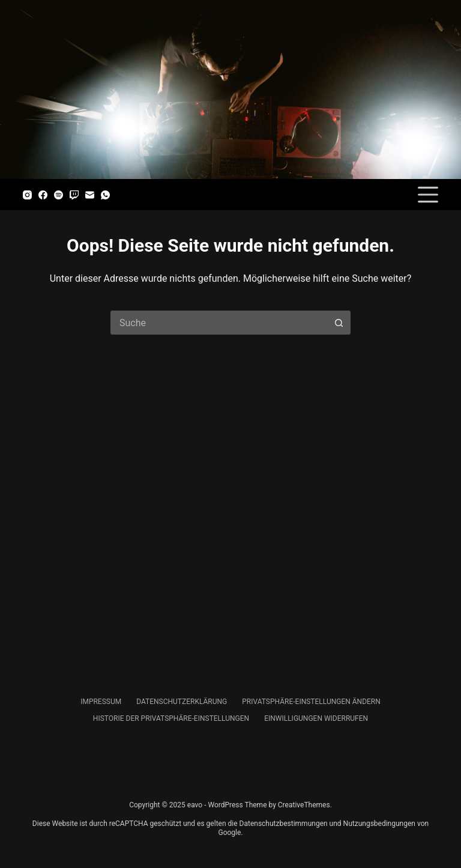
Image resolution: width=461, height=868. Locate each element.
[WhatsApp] (105, 195)
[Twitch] (74, 195)
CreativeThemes (304, 805)
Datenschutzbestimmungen (284, 824)
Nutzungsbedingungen (379, 824)
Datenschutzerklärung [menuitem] (182, 702)
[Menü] (428, 195)
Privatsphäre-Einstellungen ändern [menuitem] (311, 702)
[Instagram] (27, 195)
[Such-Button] (339, 323)
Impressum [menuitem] (101, 702)
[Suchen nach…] (218, 323)
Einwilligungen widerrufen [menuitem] (316, 718)
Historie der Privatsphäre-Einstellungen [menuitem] (171, 718)
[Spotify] (59, 195)
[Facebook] (43, 195)
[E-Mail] (90, 195)
